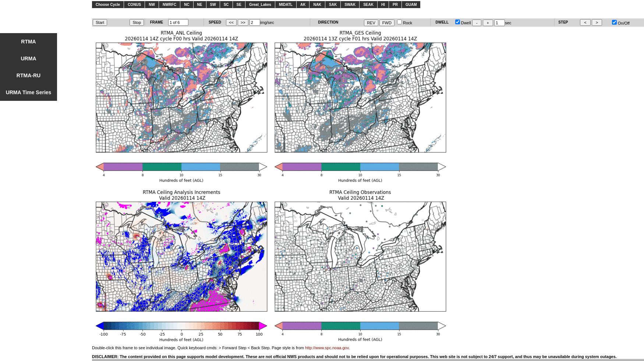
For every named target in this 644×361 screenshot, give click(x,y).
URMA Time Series (29, 92)
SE (239, 5)
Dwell (463, 23)
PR (395, 5)
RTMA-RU (29, 75)
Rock (405, 23)
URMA (29, 59)
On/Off (621, 23)
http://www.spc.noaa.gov (327, 348)
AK (303, 5)
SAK (333, 5)
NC (187, 5)
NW (152, 5)
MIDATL (286, 5)
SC (226, 5)
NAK (317, 5)
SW (213, 5)
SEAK (368, 5)
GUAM (411, 5)
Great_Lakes (260, 5)
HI (383, 5)
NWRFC (169, 5)
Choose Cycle (108, 5)
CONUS (134, 5)
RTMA (28, 42)
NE (200, 5)
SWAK (350, 5)
